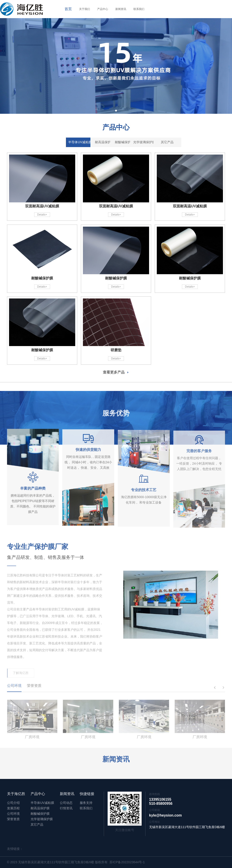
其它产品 (37, 824)
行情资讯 (66, 808)
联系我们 (139, 9)
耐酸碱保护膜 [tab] (116, 144)
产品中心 (103, 9)
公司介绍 (13, 803)
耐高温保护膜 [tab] (87, 144)
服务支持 (86, 803)
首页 (68, 9)
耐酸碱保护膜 (40, 814)
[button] (116, 111)
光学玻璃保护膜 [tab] (145, 144)
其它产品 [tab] (174, 144)
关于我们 (85, 9)
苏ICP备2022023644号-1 (127, 862)
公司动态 (66, 803)
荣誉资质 (13, 819)
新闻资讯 (121, 9)
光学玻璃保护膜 (42, 819)
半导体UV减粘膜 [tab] (58, 144)
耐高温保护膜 (40, 808)
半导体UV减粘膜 (42, 803)
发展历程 (13, 808)
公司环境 (13, 814)
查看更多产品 (116, 372)
